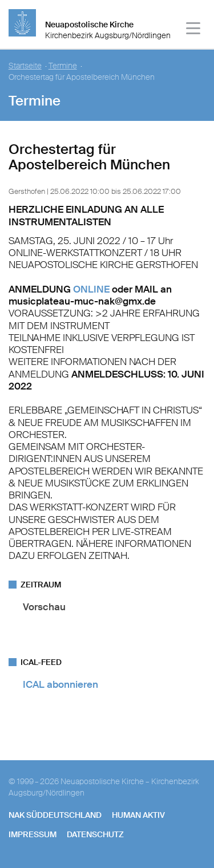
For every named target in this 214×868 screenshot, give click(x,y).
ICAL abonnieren (60, 684)
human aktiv (138, 815)
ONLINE (91, 289)
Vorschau (44, 607)
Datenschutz (95, 834)
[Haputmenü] (194, 30)
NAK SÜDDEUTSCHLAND (55, 815)
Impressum (33, 834)
